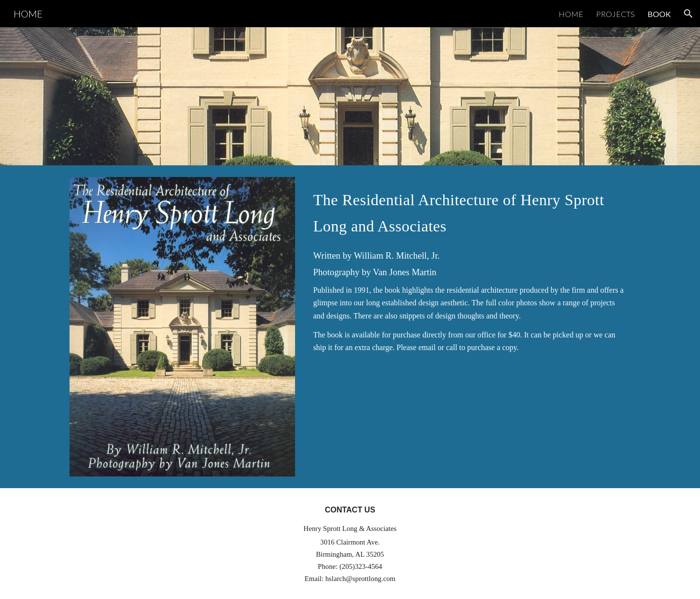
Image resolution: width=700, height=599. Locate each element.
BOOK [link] (659, 14)
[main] (470, 210)
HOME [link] (571, 14)
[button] (688, 14)
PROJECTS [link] (615, 14)
